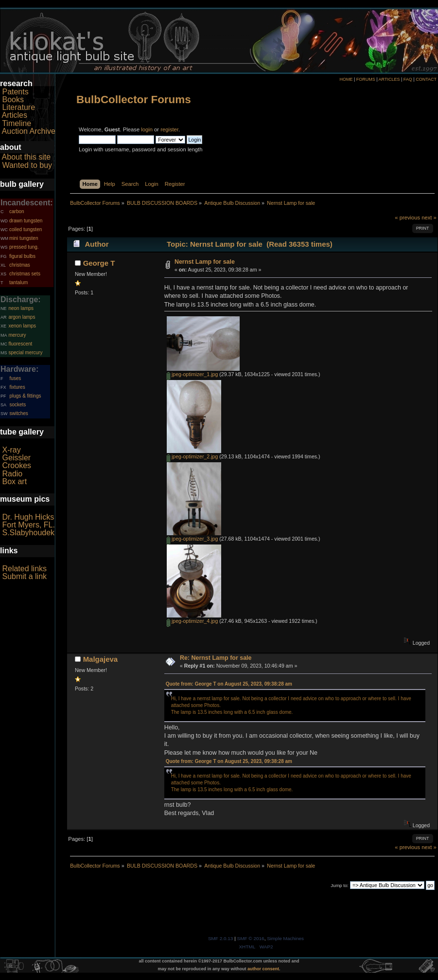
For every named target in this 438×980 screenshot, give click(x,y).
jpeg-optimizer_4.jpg (192, 621)
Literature (18, 107)
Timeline (17, 123)
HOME (346, 79)
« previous (407, 218)
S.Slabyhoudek (28, 533)
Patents (15, 92)
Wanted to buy (27, 165)
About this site (26, 157)
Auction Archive (29, 131)
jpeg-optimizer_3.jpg (192, 539)
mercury (17, 335)
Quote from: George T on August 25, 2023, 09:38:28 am (229, 684)
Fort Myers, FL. (28, 525)
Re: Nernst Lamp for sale (216, 658)
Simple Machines (285, 938)
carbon (17, 211)
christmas (20, 265)
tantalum (18, 282)
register (169, 129)
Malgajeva (101, 659)
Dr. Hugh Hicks (28, 517)
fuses (15, 378)
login (147, 129)
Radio (12, 474)
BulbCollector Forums (134, 100)
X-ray (11, 450)
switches (18, 413)
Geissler (16, 458)
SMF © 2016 (251, 938)
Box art (14, 481)
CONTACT (426, 79)
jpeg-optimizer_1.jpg (192, 374)
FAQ (408, 79)
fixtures (17, 387)
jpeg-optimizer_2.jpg (192, 456)
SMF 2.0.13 (221, 938)
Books (13, 100)
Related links (24, 569)
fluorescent (20, 344)
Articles (15, 115)
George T (99, 263)
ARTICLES (389, 79)
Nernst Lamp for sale (205, 262)
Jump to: (340, 885)
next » (429, 218)
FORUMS (366, 79)
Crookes (17, 465)
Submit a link (24, 576)
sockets (18, 405)
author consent (263, 969)
